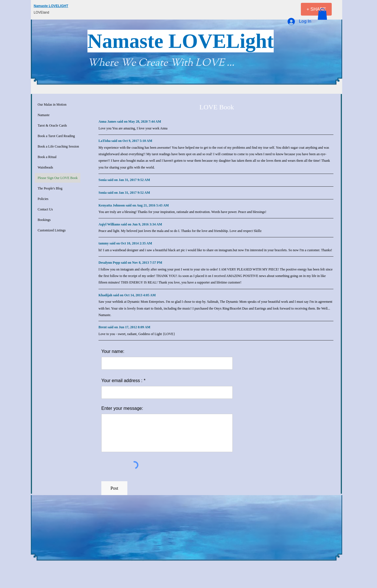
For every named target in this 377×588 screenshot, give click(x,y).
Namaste (44, 115)
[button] (322, 14)
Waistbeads (45, 167)
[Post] (114, 488)
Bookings (44, 220)
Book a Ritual (47, 157)
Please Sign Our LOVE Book (58, 178)
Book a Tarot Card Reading (56, 136)
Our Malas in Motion (52, 105)
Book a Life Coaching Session (58, 146)
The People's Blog (50, 188)
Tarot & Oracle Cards (52, 125)
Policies (43, 199)
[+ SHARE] (316, 9)
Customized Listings (52, 230)
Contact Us (45, 209)
